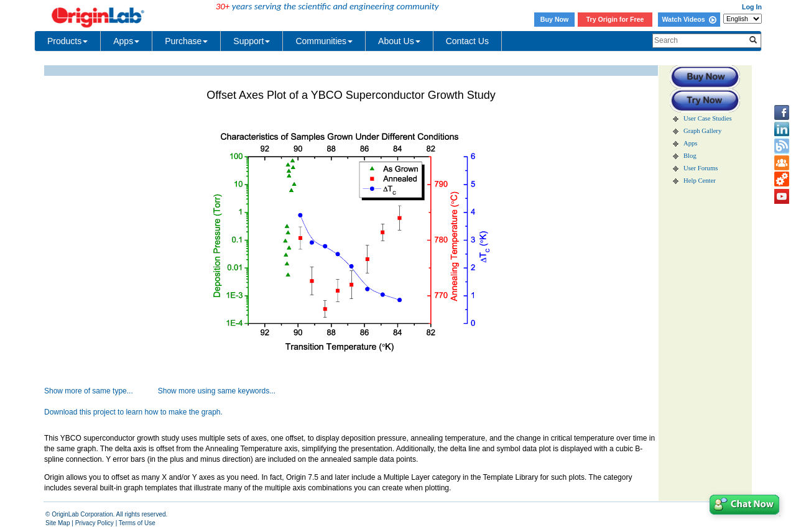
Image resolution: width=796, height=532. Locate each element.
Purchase (186, 41)
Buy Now (555, 19)
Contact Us (467, 41)
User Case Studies (708, 118)
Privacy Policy (95, 523)
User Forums (701, 168)
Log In (752, 7)
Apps (126, 41)
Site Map (58, 523)
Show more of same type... (89, 391)
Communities (324, 41)
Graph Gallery (702, 131)
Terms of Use (137, 523)
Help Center (700, 181)
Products (67, 41)
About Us (399, 41)
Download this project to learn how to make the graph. (133, 412)
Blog (690, 156)
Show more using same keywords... (217, 391)
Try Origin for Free (615, 19)
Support (252, 41)
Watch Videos (689, 19)
